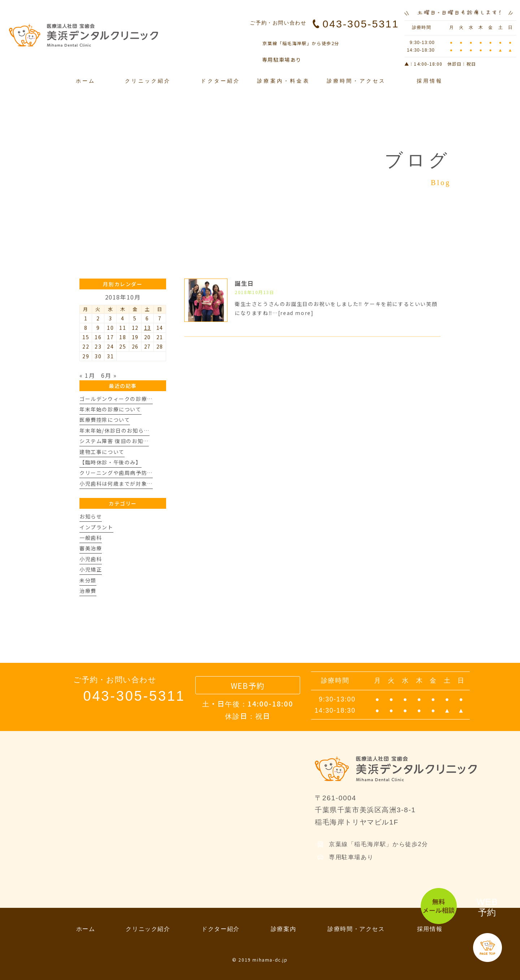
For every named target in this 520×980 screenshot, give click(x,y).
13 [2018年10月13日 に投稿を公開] (148, 328)
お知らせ (91, 516)
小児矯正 (91, 569)
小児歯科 (91, 559)
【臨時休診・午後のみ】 (110, 462)
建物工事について (102, 452)
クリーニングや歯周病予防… (116, 473)
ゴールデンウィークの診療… (116, 399)
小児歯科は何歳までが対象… (116, 484)
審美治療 (91, 548)
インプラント (96, 527)
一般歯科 (91, 538)
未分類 (88, 580)
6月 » (109, 375)
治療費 (88, 591)
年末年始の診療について (110, 409)
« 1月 (87, 375)
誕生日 (244, 283)
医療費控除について (105, 420)
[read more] (296, 313)
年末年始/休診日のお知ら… (114, 430)
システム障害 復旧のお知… (114, 441)
